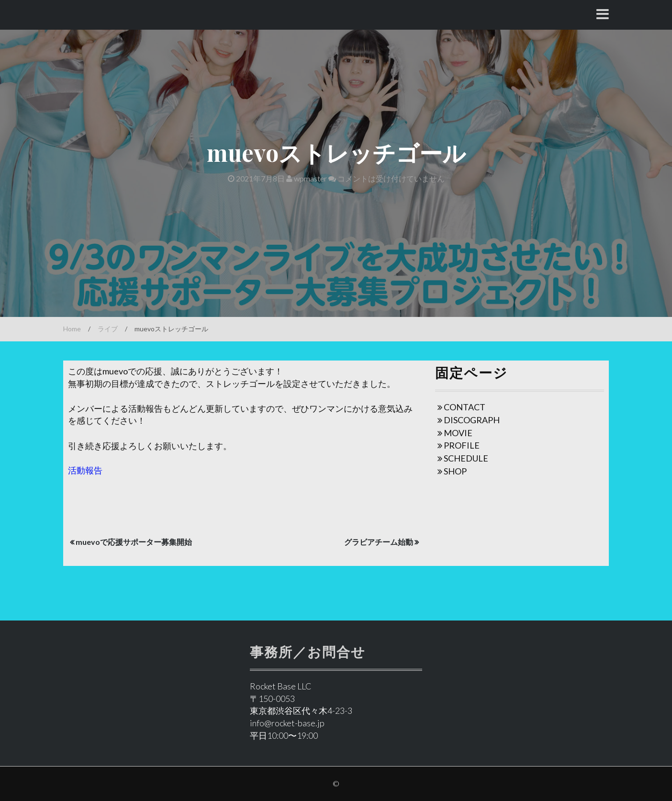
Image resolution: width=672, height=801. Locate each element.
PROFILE (462, 445)
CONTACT (465, 407)
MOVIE (458, 433)
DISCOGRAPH (472, 420)
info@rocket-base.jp (287, 723)
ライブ (108, 329)
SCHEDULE (466, 458)
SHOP (455, 471)
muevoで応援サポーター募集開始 (134, 542)
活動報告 (85, 470)
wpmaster (307, 178)
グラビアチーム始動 (379, 542)
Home (72, 329)
